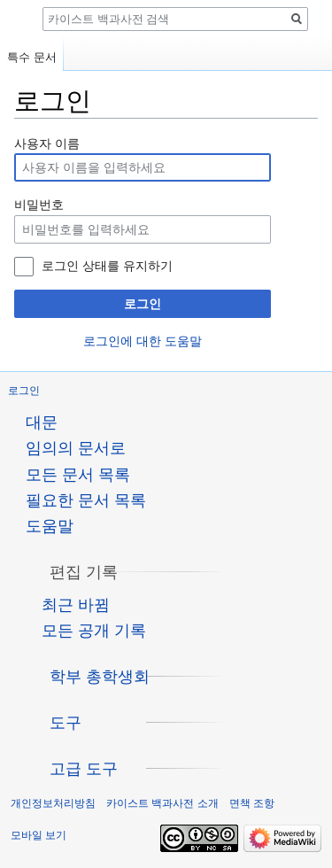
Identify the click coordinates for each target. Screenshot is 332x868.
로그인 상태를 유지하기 (107, 266)
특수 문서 (32, 57)
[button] (84, 572)
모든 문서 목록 (78, 475)
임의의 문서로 (76, 448)
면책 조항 (252, 803)
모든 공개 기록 (94, 631)
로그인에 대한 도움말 (143, 341)
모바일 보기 (39, 835)
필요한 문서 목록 (86, 500)
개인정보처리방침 (53, 803)
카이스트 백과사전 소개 (162, 803)
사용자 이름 (47, 143)
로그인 (143, 304)
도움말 (50, 526)
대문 (42, 422)
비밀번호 (39, 205)
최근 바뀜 (76, 605)
